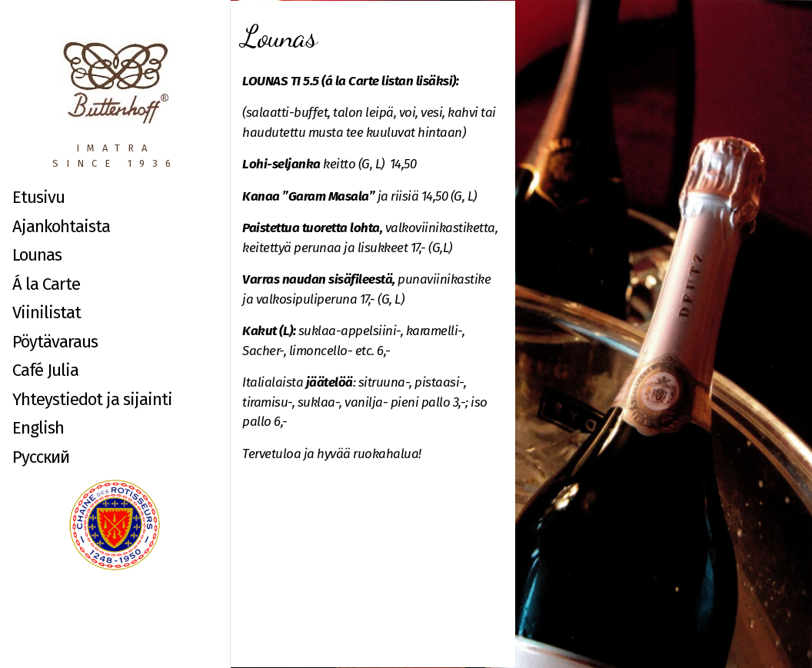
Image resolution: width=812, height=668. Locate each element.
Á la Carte (46, 284)
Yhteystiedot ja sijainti (92, 399)
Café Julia (45, 370)
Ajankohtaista (61, 226)
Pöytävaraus (55, 342)
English (38, 428)
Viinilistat (47, 312)
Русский (41, 457)
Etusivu (38, 197)
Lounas (37, 255)
